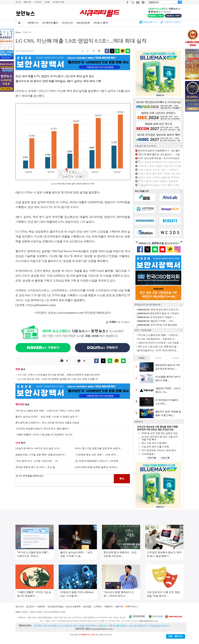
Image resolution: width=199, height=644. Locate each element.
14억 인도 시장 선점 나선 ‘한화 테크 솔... (158, 347)
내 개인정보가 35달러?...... (157, 317)
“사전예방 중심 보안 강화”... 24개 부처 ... (97, 455)
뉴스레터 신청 (58, 2)
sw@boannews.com (43, 305)
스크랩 (47, 2)
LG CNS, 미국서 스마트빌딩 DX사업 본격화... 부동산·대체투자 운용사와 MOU (59, 375)
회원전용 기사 (150, 22)
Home (18, 32)
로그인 (18, 2)
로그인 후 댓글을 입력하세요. (65, 479)
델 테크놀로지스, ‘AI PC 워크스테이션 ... (158, 350)
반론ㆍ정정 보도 (176, 636)
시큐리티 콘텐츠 (172, 22)
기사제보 (38, 2)
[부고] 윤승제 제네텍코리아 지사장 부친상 (159, 162)
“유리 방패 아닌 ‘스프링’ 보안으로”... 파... (37, 461)
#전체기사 (33, 23)
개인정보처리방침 (55, 607)
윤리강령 (87, 607)
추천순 (158, 358)
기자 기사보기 (118, 322)
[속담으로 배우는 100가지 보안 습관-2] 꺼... (38, 448)
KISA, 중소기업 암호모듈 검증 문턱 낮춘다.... (99, 448)
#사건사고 (67, 23)
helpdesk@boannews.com (148, 621)
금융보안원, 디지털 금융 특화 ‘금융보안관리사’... (41, 455)
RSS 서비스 (132, 607)
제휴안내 (108, 607)
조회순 (142, 358)
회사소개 (19, 607)
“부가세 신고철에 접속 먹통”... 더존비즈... (158, 335)
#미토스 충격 (101, 23)
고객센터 (98, 607)
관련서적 (119, 607)
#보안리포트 (83, 23)
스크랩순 (175, 358)
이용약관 (41, 607)
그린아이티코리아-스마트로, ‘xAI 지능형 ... (159, 343)
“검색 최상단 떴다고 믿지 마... (159, 310)
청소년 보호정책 (73, 607)
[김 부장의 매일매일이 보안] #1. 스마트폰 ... (98, 461)
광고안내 (30, 607)
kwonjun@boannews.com (101, 629)
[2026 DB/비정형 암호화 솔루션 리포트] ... (97, 467)
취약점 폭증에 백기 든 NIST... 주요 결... (36, 467)
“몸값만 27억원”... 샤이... (156, 321)
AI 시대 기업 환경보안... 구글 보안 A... (157, 339)
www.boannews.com (71, 313)
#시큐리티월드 (50, 23)
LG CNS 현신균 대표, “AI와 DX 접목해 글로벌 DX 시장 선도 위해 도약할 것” (58, 379)
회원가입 (27, 2)
